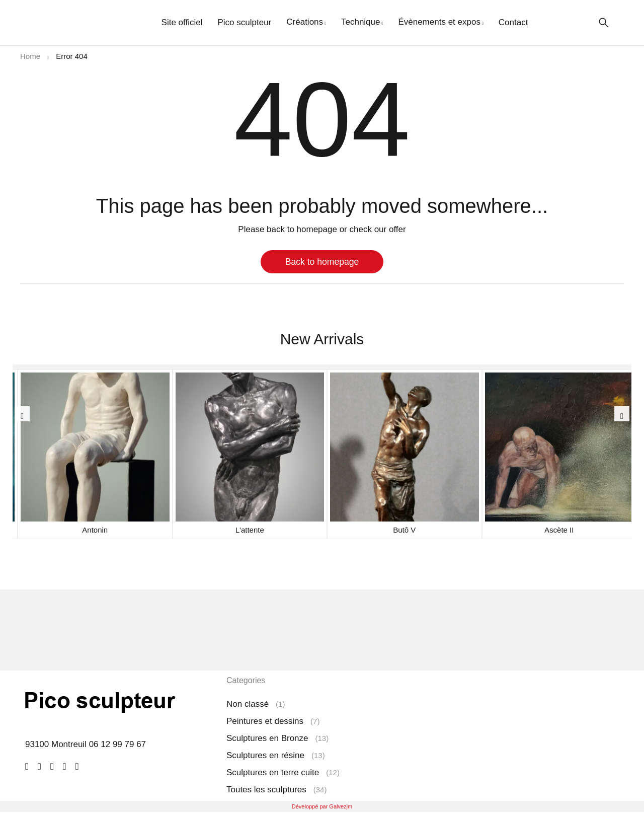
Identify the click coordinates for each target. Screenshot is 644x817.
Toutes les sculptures (266, 790)
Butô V (404, 530)
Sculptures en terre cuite (273, 772)
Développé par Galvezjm (322, 806)
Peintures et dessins (265, 721)
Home (30, 56)
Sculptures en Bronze (267, 738)
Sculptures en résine (265, 755)
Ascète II (559, 530)
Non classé (248, 704)
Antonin (95, 530)
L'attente (250, 530)
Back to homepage (322, 262)
